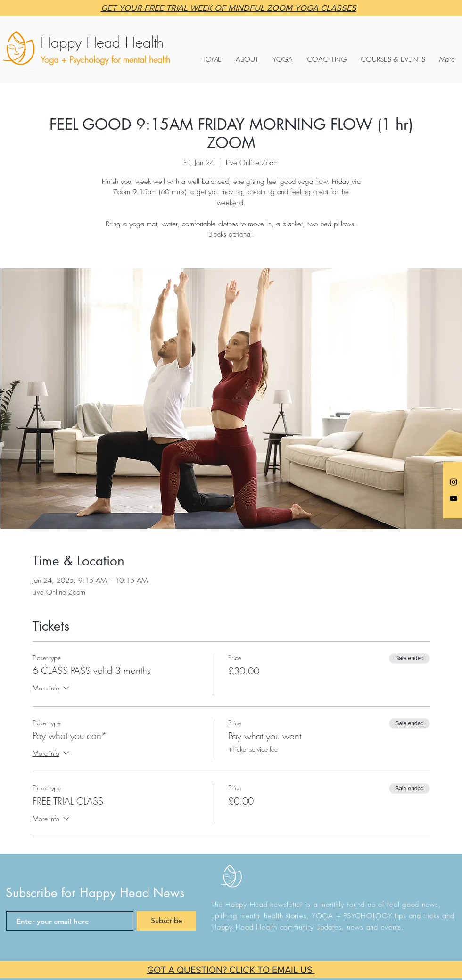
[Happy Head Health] (128, 42)
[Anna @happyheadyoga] (454, 482)
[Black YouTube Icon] (454, 498)
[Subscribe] (166, 921)
